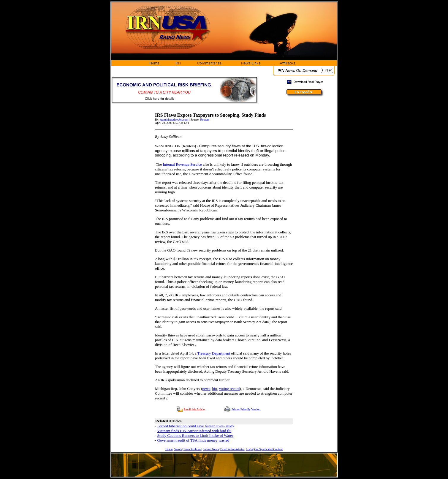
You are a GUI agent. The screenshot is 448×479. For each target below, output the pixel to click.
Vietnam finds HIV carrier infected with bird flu (194, 431)
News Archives (193, 449)
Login (249, 449)
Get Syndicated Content (269, 449)
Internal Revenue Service (182, 164)
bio (214, 389)
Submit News (211, 449)
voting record (229, 389)
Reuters (205, 120)
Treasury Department (214, 353)
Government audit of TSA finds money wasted (193, 440)
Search (178, 449)
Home (169, 449)
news (206, 389)
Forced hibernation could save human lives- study (196, 426)
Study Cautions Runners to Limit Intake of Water (195, 435)
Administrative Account (174, 120)
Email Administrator (232, 449)
